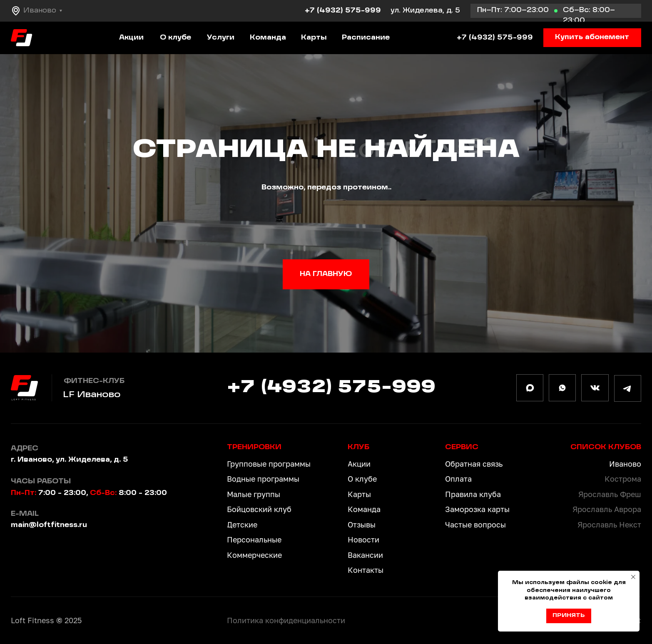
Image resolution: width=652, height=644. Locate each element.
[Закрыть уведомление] (633, 577)
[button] (592, 38)
